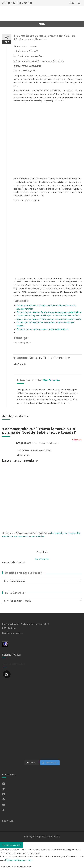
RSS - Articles (9, 628)
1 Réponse (58, 358)
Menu (71, 3)
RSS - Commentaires (12, 633)
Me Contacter (42, 559)
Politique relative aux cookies (19, 860)
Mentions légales (11, 624)
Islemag (28, 836)
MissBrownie (20, 364)
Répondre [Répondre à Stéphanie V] (77, 440)
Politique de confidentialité (35, 624)
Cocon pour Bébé (38, 358)
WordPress (54, 836)
